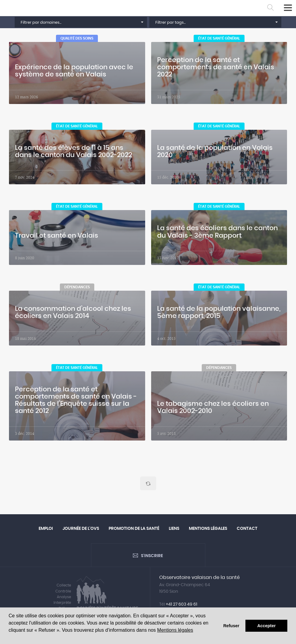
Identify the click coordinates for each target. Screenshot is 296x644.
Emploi (46, 530)
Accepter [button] (266, 626)
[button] (81, 22)
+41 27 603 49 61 (182, 606)
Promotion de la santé (134, 530)
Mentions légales (175, 630)
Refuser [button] (231, 626)
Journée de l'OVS (81, 530)
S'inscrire (152, 557)
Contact (247, 530)
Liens (174, 530)
